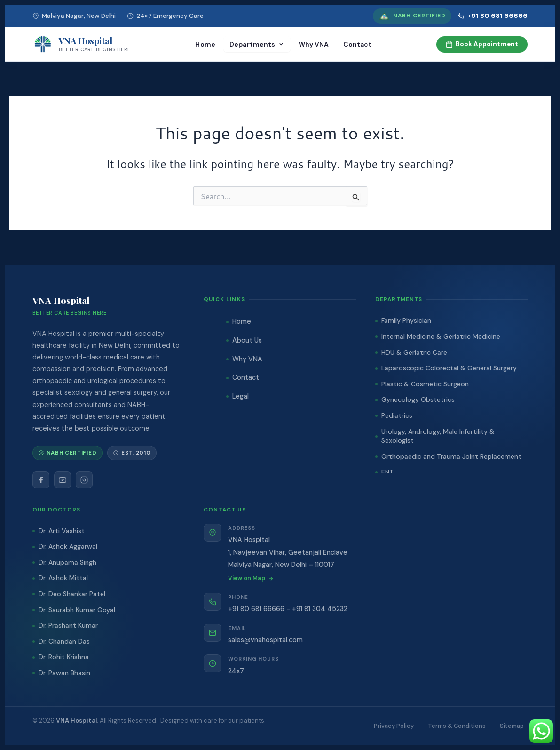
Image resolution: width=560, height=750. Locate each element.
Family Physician (406, 320)
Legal (241, 396)
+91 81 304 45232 (320, 609)
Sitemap (512, 726)
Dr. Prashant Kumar (68, 625)
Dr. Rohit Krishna (64, 657)
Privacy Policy (394, 726)
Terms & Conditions (457, 726)
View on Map (251, 578)
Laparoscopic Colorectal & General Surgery (449, 368)
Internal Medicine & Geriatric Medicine (441, 336)
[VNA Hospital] (82, 44)
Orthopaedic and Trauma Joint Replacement (451, 456)
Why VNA (314, 44)
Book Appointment (482, 44)
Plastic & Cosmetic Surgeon (425, 384)
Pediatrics (397, 415)
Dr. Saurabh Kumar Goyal (77, 610)
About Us (247, 340)
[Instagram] (84, 480)
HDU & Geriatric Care (414, 352)
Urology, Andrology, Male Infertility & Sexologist (438, 436)
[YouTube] (63, 480)
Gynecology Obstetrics (418, 399)
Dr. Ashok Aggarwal (68, 546)
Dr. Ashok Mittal (63, 578)
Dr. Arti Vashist (62, 531)
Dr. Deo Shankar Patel (72, 594)
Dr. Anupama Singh (67, 562)
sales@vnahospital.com (265, 640)
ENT (387, 472)
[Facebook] (41, 480)
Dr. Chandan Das (64, 641)
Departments (257, 44)
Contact (358, 44)
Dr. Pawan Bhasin (64, 673)
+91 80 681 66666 (493, 16)
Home (205, 44)
